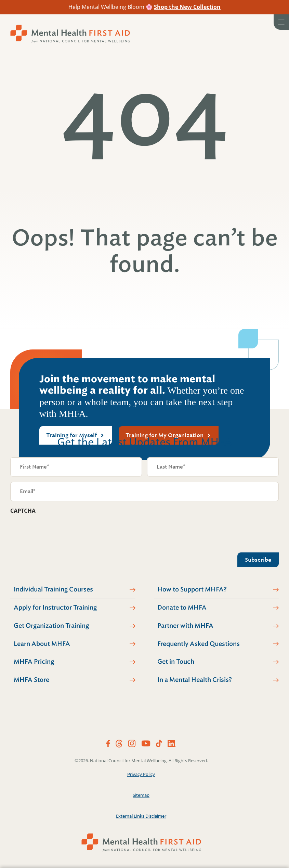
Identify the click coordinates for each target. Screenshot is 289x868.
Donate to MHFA (182, 608)
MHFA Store (31, 680)
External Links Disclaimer (141, 816)
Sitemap (141, 795)
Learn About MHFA (42, 644)
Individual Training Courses (53, 589)
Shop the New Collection (187, 7)
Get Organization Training (51, 626)
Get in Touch (176, 662)
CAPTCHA (23, 511)
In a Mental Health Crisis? (195, 680)
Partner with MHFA (185, 626)
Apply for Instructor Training (55, 608)
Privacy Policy (141, 774)
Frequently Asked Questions (199, 644)
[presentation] (62, 532)
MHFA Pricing (34, 662)
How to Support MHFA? (192, 589)
